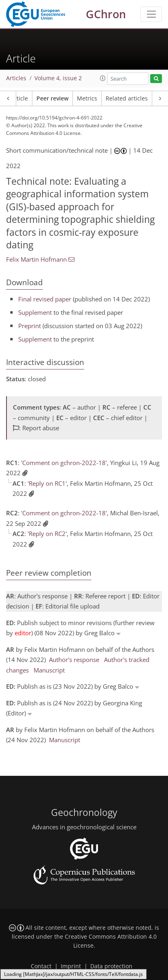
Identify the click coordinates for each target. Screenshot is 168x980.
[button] (103, 78)
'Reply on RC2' (47, 534)
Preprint (30, 326)
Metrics (87, 98)
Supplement (35, 312)
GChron (106, 14)
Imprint (71, 966)
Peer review (52, 98)
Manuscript (49, 670)
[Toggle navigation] (151, 14)
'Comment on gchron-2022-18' (64, 463)
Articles (16, 78)
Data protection (111, 966)
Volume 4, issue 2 (58, 78)
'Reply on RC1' (47, 483)
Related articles (127, 98)
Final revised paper (45, 299)
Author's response (74, 660)
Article (19, 98)
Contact (41, 966)
